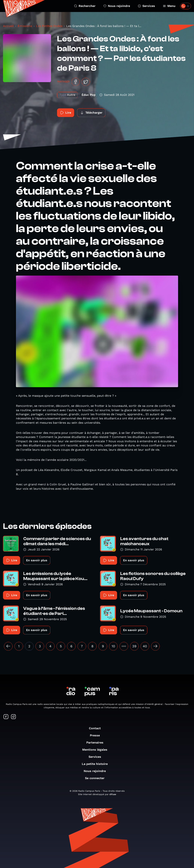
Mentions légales (97, 750)
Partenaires (97, 742)
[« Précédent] (8, 646)
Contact (97, 728)
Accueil (8, 26)
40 (145, 646)
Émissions (25, 26)
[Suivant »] (155, 646)
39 (134, 646)
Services (146, 6)
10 (113, 646)
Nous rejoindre (117, 6)
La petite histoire (97, 764)
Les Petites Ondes (49, 26)
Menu (169, 6)
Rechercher (85, 6)
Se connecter (97, 778)
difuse (113, 794)
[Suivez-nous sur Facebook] (6, 717)
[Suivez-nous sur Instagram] (14, 717)
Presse (97, 735)
